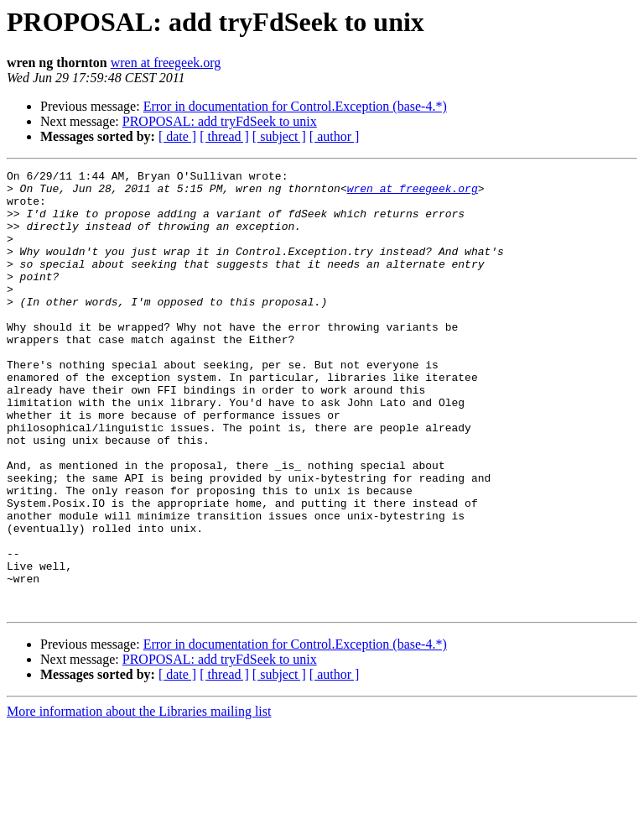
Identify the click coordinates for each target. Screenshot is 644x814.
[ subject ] (279, 136)
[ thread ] (224, 136)
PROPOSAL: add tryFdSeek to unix (220, 121)
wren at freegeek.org (166, 63)
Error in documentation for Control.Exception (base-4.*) (295, 106)
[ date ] (177, 136)
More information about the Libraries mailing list (139, 799)
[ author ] (335, 136)
